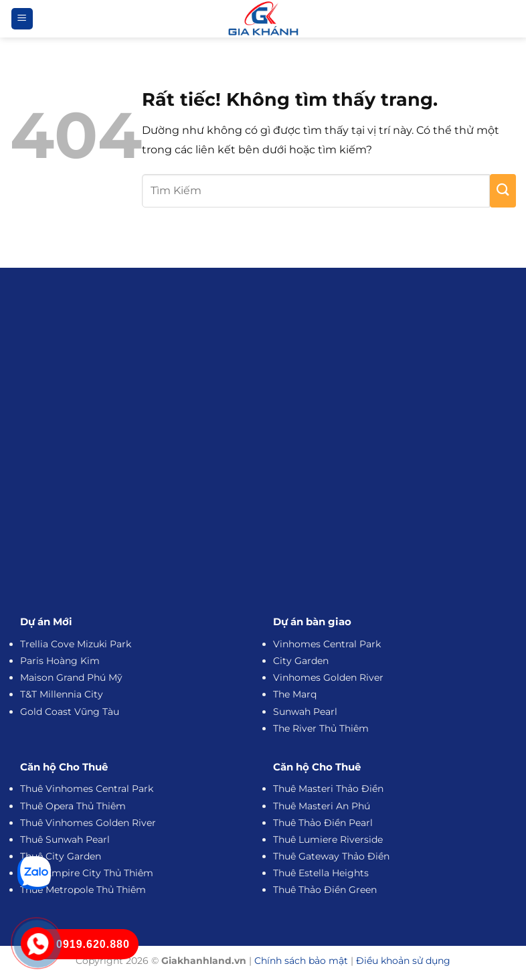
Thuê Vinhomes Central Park (87, 789)
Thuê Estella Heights (321, 873)
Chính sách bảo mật (301, 961)
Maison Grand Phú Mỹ (71, 677)
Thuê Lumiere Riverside (328, 839)
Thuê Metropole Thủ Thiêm (83, 890)
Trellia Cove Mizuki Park (76, 644)
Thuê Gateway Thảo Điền (331, 856)
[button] (22, 19)
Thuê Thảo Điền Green (325, 890)
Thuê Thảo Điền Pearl (323, 823)
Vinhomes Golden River (328, 677)
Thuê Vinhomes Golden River (88, 823)
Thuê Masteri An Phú (322, 806)
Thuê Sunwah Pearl (65, 839)
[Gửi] (503, 191)
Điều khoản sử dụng (403, 961)
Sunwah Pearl (305, 712)
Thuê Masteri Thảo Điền (328, 789)
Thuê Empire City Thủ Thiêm (87, 873)
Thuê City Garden (61, 856)
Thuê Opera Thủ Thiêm (73, 806)
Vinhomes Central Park (327, 644)
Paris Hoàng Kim (60, 661)
